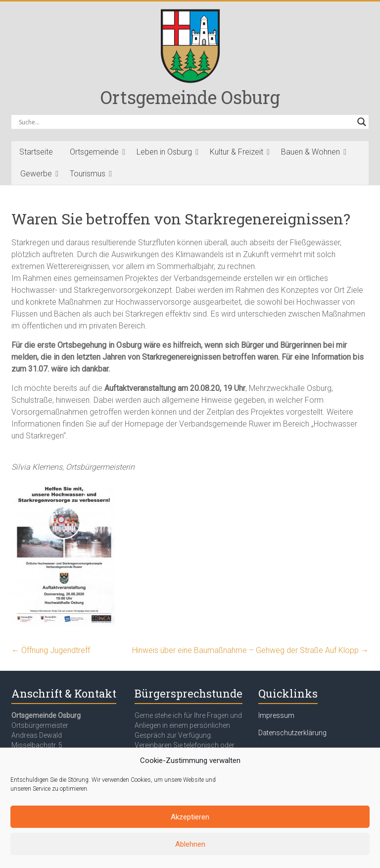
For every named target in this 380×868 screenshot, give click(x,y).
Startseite (36, 152)
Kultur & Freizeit (237, 152)
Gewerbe (36, 174)
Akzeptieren (190, 817)
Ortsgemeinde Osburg (190, 97)
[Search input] (186, 122)
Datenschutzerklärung (292, 733)
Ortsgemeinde (94, 152)
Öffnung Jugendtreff (51, 650)
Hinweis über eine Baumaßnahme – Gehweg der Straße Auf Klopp (250, 650)
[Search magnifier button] (362, 122)
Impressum (276, 715)
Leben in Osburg (164, 152)
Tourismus (88, 174)
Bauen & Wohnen (310, 152)
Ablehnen (190, 844)
